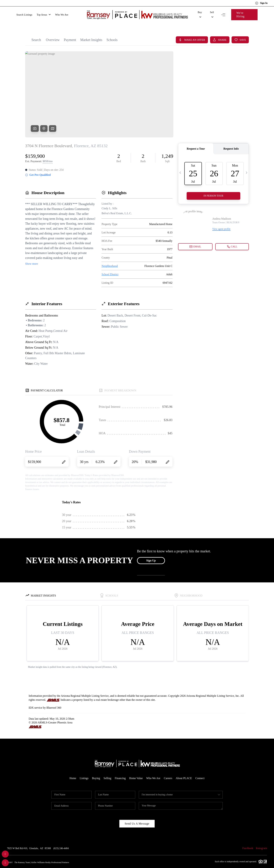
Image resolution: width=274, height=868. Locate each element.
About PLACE (185, 771)
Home (72, 771)
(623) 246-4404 (61, 842)
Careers (169, 771)
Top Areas (44, 13)
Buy (200, 13)
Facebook (248, 841)
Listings (83, 771)
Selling (107, 771)
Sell (212, 13)
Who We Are (62, 13)
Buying (95, 771)
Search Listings (24, 13)
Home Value (136, 771)
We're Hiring (244, 13)
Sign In (261, 3)
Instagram (261, 841)
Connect (201, 771)
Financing (120, 771)
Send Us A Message (137, 817)
